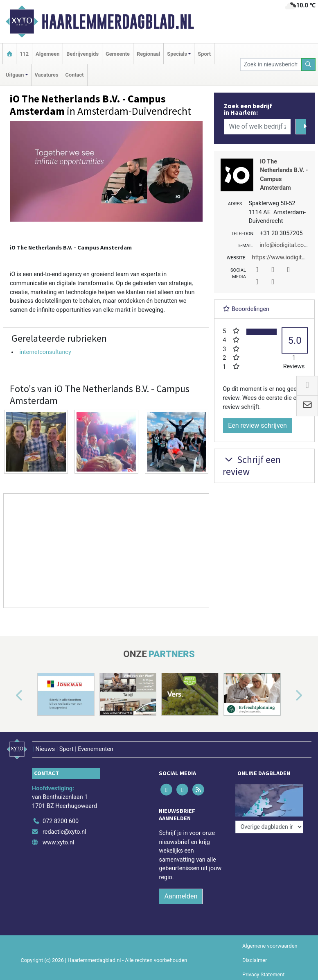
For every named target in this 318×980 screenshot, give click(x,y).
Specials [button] (177, 54)
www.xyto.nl (58, 843)
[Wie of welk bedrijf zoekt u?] (257, 127)
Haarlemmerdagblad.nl (118, 22)
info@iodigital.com (284, 245)
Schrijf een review (252, 465)
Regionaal (148, 54)
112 (24, 54)
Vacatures (47, 75)
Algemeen (47, 54)
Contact (75, 75)
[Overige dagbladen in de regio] (269, 827)
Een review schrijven (257, 425)
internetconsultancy (45, 352)
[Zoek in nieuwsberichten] (271, 65)
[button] (10, 696)
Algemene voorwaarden (270, 946)
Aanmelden (181, 896)
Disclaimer (255, 960)
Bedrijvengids (82, 54)
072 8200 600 (61, 821)
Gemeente (118, 54)
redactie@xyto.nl (64, 832)
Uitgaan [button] (15, 75)
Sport (204, 54)
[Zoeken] (309, 65)
